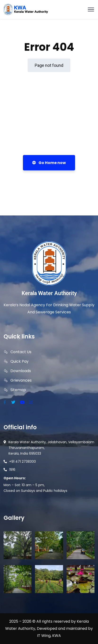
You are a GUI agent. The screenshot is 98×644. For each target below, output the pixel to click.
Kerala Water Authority (49, 293)
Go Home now (49, 163)
